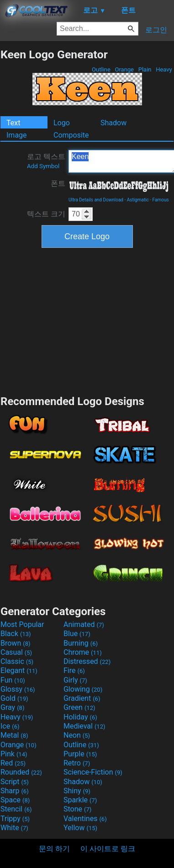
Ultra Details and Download (96, 200)
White (14, 828)
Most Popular (22, 624)
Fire (74, 670)
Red (13, 763)
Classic (17, 661)
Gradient (82, 698)
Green (79, 707)
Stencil (16, 809)
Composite (71, 135)
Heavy (164, 69)
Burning (81, 643)
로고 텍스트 (46, 161)
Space (15, 800)
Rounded (21, 772)
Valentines (85, 819)
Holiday (80, 717)
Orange (124, 69)
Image (17, 135)
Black (16, 634)
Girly (75, 680)
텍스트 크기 (46, 214)
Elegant (19, 670)
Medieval (84, 726)
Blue (77, 634)
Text (13, 123)
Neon (77, 735)
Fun (13, 680)
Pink (14, 754)
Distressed (87, 661)
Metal (14, 735)
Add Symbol (43, 166)
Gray (12, 707)
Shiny (77, 791)
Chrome (83, 652)
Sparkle (80, 800)
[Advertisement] (87, 320)
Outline (101, 69)
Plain (145, 69)
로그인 (156, 30)
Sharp (15, 791)
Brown (15, 643)
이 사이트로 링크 (108, 849)
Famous (161, 200)
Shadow (113, 123)
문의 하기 (54, 849)
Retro (77, 763)
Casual (16, 652)
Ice (10, 726)
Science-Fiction (93, 772)
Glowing (83, 689)
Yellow (80, 828)
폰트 (58, 183)
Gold (14, 698)
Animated (84, 624)
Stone (77, 809)
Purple (80, 754)
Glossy (18, 689)
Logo (62, 123)
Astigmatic (138, 200)
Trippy (15, 819)
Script (15, 782)
